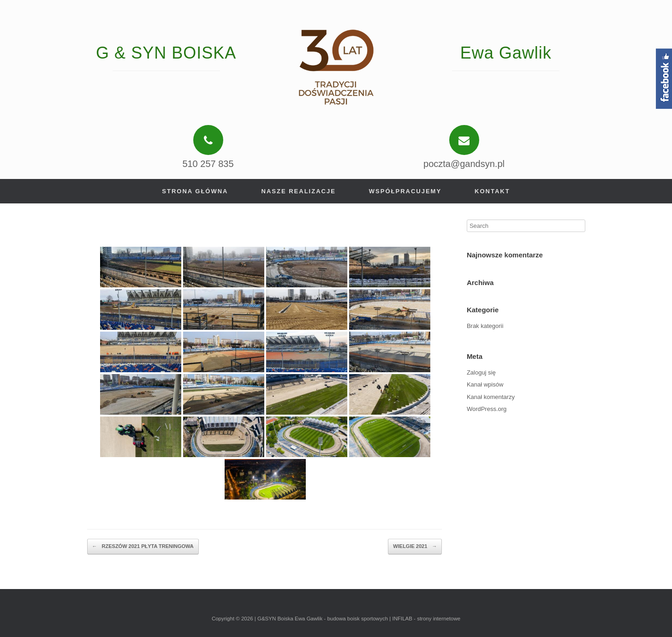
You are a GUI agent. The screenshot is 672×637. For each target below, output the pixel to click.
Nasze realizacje (299, 191)
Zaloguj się (481, 372)
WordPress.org (487, 409)
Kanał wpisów (485, 384)
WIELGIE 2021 (415, 547)
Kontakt (492, 191)
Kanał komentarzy (491, 397)
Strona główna (195, 191)
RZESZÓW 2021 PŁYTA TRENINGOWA (143, 547)
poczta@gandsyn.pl (464, 164)
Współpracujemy (405, 191)
